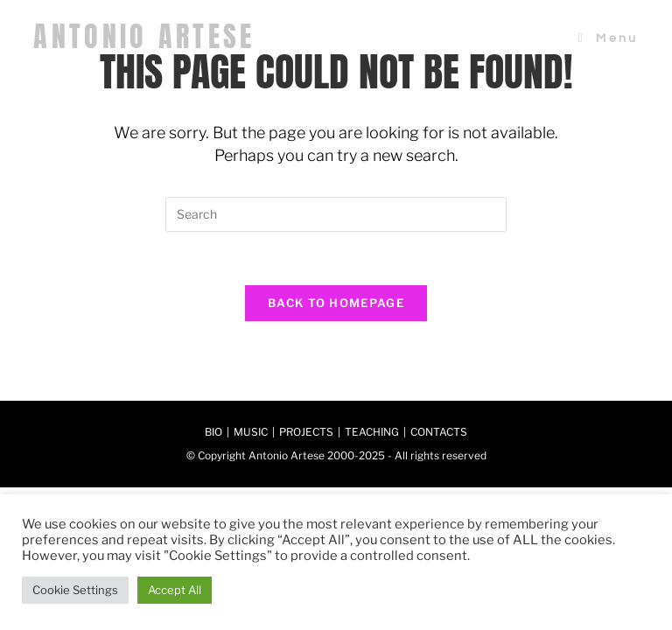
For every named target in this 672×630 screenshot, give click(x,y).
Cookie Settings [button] (75, 590)
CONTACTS (439, 432)
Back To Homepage (336, 303)
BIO (213, 432)
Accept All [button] (175, 590)
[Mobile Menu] (609, 38)
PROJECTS (306, 432)
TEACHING (372, 432)
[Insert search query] (336, 214)
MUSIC (251, 432)
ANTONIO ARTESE (144, 36)
